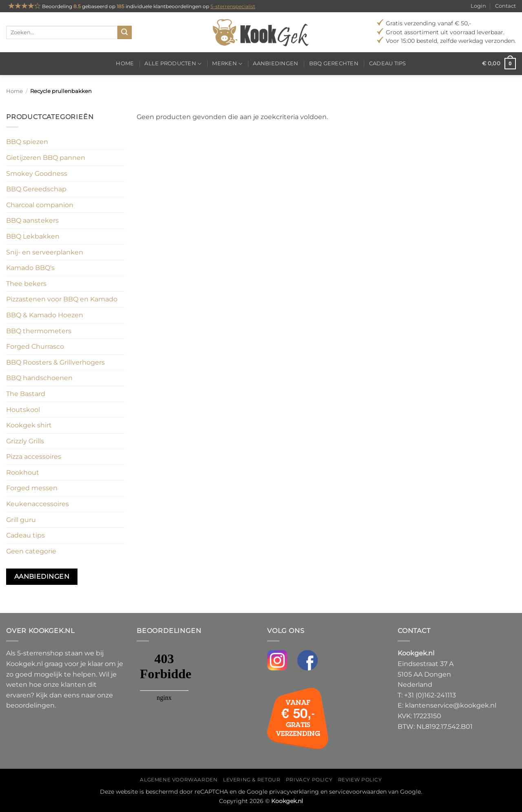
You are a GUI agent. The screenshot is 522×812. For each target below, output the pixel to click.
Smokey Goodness (37, 174)
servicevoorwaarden (358, 792)
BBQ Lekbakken (33, 236)
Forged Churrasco (35, 346)
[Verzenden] (124, 33)
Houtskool (23, 410)
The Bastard (26, 394)
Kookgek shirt (29, 425)
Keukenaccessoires (38, 504)
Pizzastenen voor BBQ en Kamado (62, 299)
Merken (227, 64)
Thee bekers (26, 284)
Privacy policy (309, 780)
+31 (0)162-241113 (430, 695)
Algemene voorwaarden (179, 780)
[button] (499, 64)
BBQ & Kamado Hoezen (45, 315)
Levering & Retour (252, 780)
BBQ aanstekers (32, 220)
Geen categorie (31, 551)
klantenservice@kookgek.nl (451, 705)
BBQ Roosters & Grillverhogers (55, 362)
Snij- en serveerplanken (45, 252)
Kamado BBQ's (30, 268)
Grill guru (21, 520)
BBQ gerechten (334, 63)
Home (125, 63)
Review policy (360, 780)
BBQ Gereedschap (36, 189)
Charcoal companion (40, 205)
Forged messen (32, 488)
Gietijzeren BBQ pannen (46, 158)
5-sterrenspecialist (233, 6)
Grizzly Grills (25, 441)
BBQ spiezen (27, 142)
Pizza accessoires (34, 457)
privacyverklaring (294, 792)
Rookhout (23, 472)
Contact (505, 6)
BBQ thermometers (39, 331)
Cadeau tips (388, 63)
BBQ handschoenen (39, 378)
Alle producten (173, 64)
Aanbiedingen (275, 63)
